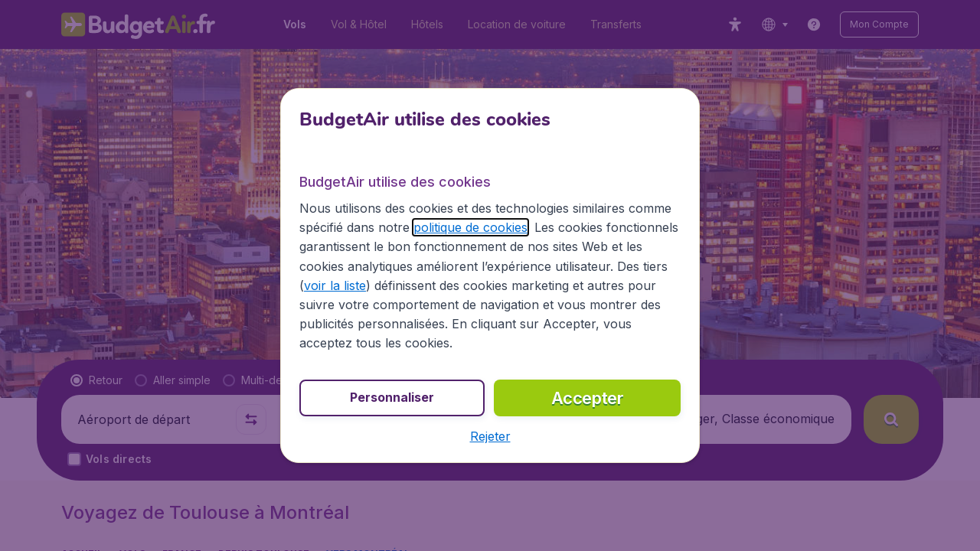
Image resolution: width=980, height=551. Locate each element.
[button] (490, 436)
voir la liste (335, 285)
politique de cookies (470, 227)
